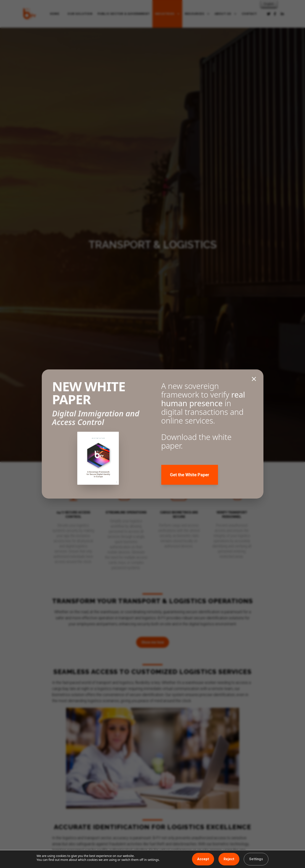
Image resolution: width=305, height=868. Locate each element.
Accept (203, 859)
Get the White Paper (190, 475)
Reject (229, 859)
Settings (256, 859)
